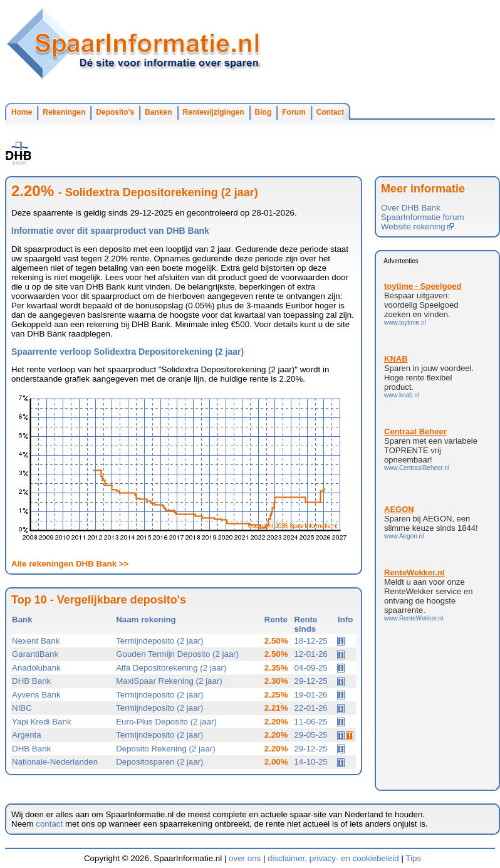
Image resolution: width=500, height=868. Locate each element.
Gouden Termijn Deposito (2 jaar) (177, 654)
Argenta (27, 735)
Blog (263, 112)
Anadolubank (36, 668)
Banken (158, 112)
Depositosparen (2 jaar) (159, 762)
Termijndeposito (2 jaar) (159, 641)
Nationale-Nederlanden (55, 762)
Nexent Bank (36, 641)
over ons (245, 858)
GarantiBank (35, 654)
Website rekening (417, 227)
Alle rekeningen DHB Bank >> (70, 564)
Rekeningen (64, 112)
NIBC (22, 708)
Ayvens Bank (36, 695)
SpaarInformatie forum (423, 217)
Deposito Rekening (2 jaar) (166, 749)
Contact (331, 112)
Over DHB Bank (411, 208)
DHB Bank (31, 681)
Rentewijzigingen (214, 112)
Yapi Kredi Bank (42, 722)
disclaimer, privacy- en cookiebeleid (333, 858)
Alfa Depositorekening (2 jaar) (171, 668)
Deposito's (115, 112)
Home (22, 112)
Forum (294, 112)
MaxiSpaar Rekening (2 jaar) (169, 681)
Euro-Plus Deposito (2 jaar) (166, 722)
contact (49, 824)
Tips (413, 858)
